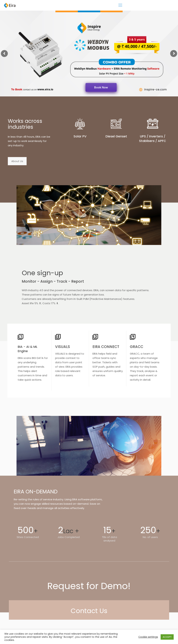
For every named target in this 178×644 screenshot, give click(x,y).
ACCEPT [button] (167, 637)
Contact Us (89, 611)
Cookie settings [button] (148, 637)
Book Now (101, 87)
